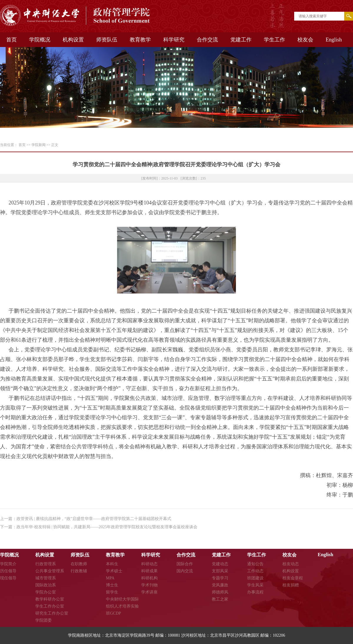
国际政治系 (46, 585)
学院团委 (44, 620)
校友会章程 (293, 578)
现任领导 (8, 578)
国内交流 (185, 571)
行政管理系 (46, 564)
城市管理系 (46, 578)
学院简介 (8, 564)
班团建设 (255, 578)
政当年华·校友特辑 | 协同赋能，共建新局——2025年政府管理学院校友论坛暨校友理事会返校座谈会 (107, 527)
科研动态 (149, 564)
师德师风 (220, 592)
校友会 (305, 40)
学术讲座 (149, 592)
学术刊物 (149, 585)
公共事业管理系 (50, 571)
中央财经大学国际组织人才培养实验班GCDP (122, 606)
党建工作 (241, 40)
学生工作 (274, 40)
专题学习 (220, 578)
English (334, 40)
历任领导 (8, 571)
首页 (11, 40)
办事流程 (255, 592)
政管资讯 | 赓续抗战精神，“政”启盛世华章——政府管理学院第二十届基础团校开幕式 (94, 519)
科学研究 (174, 40)
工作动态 (255, 571)
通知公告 (255, 564)
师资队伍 (107, 40)
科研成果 (149, 571)
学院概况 (40, 40)
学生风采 (255, 585)
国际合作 (185, 564)
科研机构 (149, 578)
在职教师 (79, 564)
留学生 (112, 592)
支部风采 (220, 571)
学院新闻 (39, 145)
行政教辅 (79, 571)
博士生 (112, 585)
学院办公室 (46, 592)
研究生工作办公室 (52, 613)
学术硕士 (114, 571)
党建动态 (220, 564)
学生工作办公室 (50, 606)
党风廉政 (220, 585)
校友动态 (291, 564)
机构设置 (73, 40)
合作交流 (207, 40)
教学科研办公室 (50, 599)
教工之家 (220, 599)
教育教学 (140, 40)
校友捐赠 (291, 585)
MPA (110, 578)
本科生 (112, 564)
